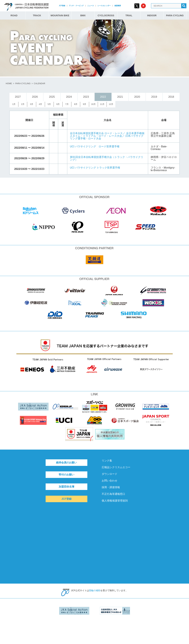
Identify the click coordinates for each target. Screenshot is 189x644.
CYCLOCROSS (106, 15)
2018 (171, 97)
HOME (9, 83)
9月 (85, 104)
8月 (76, 104)
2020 (137, 97)
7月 (67, 104)
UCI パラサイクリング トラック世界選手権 (95, 168)
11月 (102, 104)
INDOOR (152, 15)
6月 (58, 104)
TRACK (37, 15)
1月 (14, 104)
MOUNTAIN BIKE (60, 15)
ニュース (91, 6)
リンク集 (107, 461)
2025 (52, 97)
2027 (18, 97)
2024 (69, 97)
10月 (93, 104)
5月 (49, 104)
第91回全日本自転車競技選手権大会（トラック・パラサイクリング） (107, 158)
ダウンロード (109, 474)
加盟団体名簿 (66, 487)
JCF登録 (62, 6)
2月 (23, 104)
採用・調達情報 (111, 487)
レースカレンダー (104, 6)
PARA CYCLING (175, 15)
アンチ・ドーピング (76, 6)
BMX (83, 15)
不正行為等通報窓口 (113, 494)
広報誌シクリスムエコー (116, 467)
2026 (35, 97)
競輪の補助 (95, 590)
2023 (86, 97)
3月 (32, 104)
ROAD (14, 15)
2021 (120, 97)
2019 (154, 97)
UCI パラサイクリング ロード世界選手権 (95, 146)
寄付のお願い (66, 475)
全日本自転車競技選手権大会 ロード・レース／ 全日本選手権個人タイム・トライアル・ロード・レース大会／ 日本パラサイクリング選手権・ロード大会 (107, 136)
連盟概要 (118, 6)
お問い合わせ (109, 481)
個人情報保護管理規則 (115, 501)
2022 (103, 97)
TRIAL (129, 15)
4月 (40, 104)
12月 (111, 104)
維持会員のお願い (66, 463)
